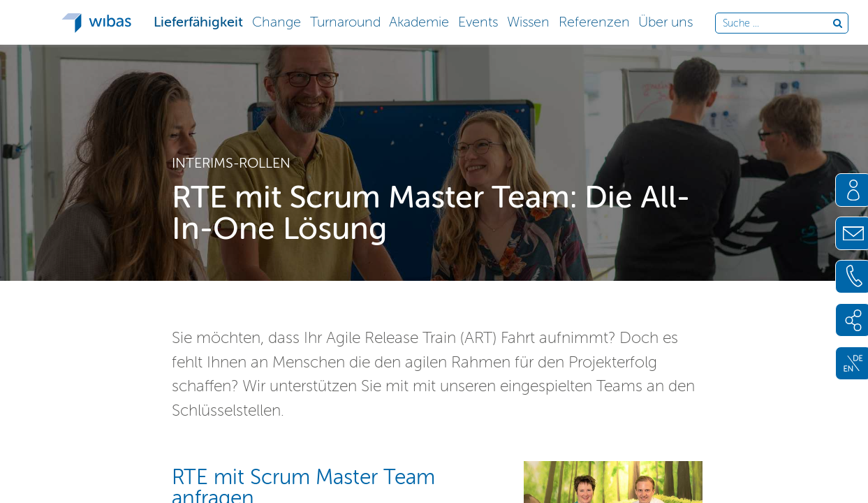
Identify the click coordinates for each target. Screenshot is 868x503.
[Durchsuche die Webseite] (778, 24)
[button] (199, 21)
